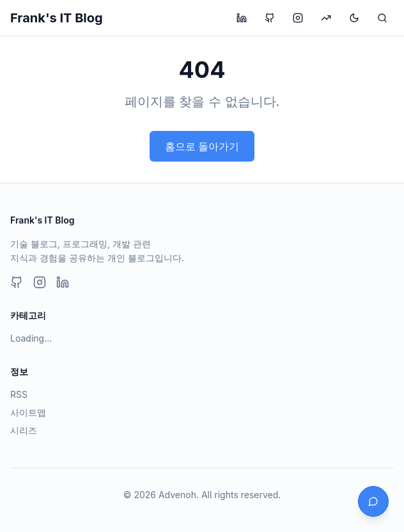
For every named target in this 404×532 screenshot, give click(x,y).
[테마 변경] (354, 18)
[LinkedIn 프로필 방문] (242, 18)
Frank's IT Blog (57, 18)
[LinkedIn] (63, 282)
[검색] (382, 18)
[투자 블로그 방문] (326, 18)
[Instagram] (40, 282)
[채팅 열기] (373, 501)
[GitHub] (17, 282)
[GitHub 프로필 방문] (270, 18)
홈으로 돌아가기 (202, 146)
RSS (19, 394)
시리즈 (24, 430)
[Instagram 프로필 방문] (298, 18)
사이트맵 (28, 412)
